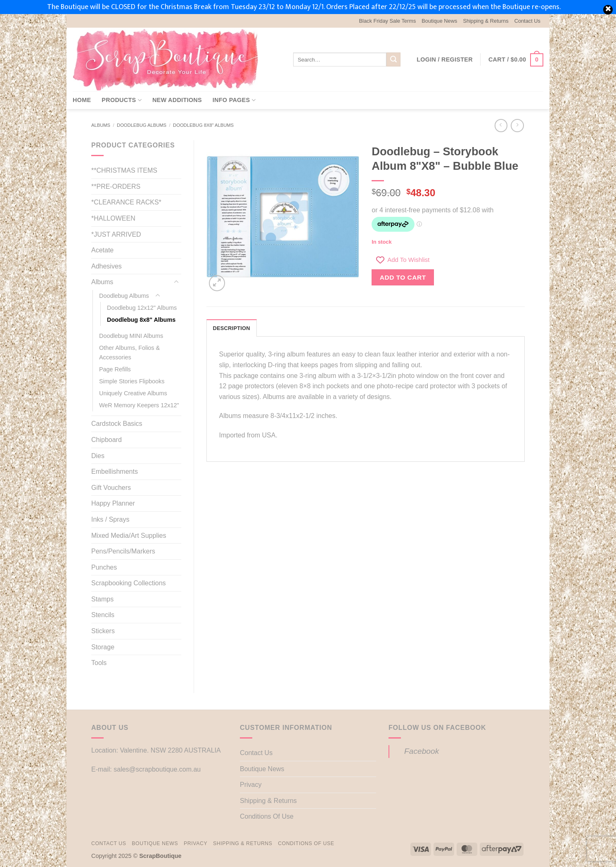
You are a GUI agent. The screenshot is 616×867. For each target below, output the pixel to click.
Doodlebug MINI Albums (131, 336)
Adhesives (107, 266)
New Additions (177, 100)
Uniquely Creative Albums (133, 393)
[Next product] (501, 125)
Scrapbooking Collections (129, 583)
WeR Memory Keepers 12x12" (139, 405)
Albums (101, 125)
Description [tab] (232, 328)
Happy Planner (113, 503)
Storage (103, 647)
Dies (98, 456)
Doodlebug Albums (142, 125)
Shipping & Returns (486, 21)
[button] (445, 59)
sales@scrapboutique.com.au (157, 769)
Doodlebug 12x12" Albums (142, 308)
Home (82, 100)
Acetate (102, 250)
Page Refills (115, 369)
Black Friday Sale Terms (388, 21)
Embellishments (115, 472)
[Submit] (393, 59)
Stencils (103, 615)
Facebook (422, 751)
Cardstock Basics (117, 424)
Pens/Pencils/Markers (123, 551)
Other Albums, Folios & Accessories (129, 353)
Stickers (103, 631)
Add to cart (403, 277)
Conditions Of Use (267, 816)
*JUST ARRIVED (116, 234)
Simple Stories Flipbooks (132, 381)
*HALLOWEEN (113, 218)
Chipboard (107, 440)
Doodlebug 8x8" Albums (203, 125)
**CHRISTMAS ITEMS (124, 170)
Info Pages (234, 100)
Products (122, 100)
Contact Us (527, 21)
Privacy (251, 785)
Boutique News (439, 21)
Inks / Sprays (110, 519)
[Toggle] (176, 282)
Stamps (102, 599)
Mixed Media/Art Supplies (129, 536)
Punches (104, 567)
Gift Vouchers (111, 488)
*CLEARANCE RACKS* (126, 202)
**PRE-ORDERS (116, 186)
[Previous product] (517, 125)
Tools (99, 663)
